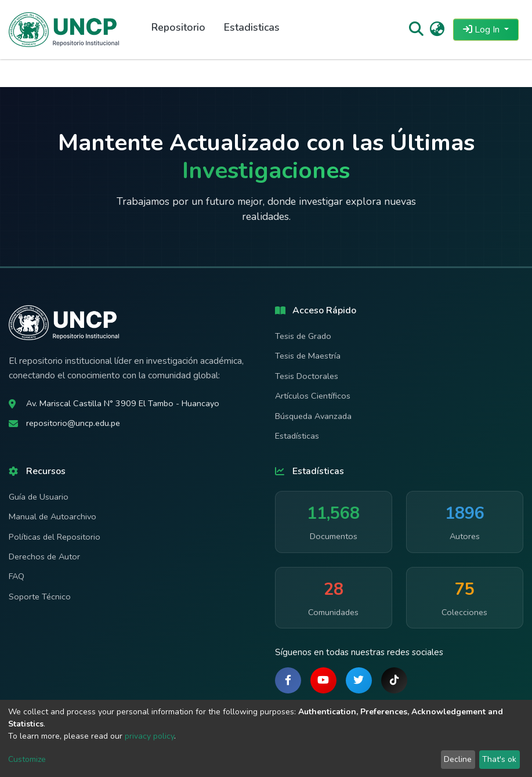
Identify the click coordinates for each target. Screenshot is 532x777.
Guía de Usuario (39, 497)
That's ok (499, 759)
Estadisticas (252, 27)
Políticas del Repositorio (55, 537)
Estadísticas (297, 436)
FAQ (17, 576)
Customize (27, 759)
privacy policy (149, 736)
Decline (458, 759)
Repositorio (178, 27)
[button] (437, 30)
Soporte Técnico (40, 597)
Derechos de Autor (44, 556)
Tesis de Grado (303, 336)
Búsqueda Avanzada (313, 416)
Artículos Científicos (313, 396)
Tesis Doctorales (307, 376)
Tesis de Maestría (308, 356)
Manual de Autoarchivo (53, 516)
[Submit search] (416, 30)
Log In (482, 30)
